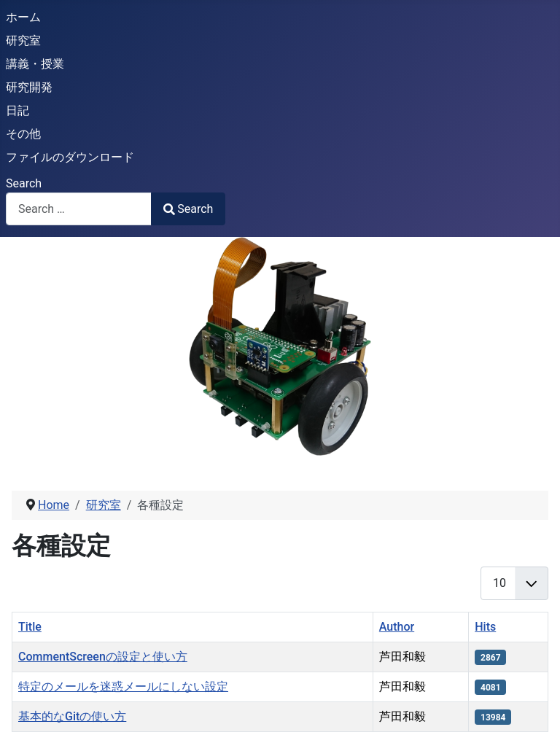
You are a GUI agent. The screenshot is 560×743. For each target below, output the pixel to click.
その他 (23, 134)
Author (397, 627)
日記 (17, 110)
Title (30, 627)
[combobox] (79, 209)
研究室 (23, 40)
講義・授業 (35, 64)
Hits (485, 627)
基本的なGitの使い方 (72, 716)
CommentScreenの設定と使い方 (103, 657)
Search (24, 183)
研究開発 (29, 87)
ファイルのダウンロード (70, 157)
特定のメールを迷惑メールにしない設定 (123, 686)
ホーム (23, 17)
